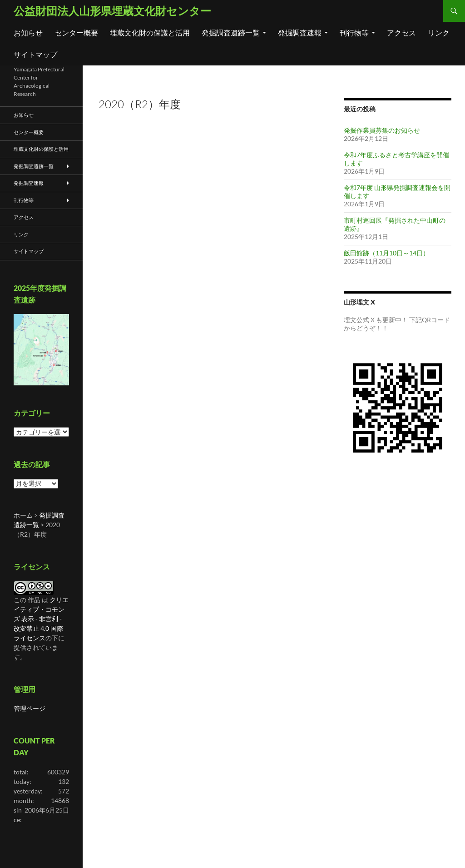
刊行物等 (354, 32)
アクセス (401, 32)
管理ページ (30, 708)
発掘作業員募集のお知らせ (382, 130)
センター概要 (76, 32)
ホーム (23, 515)
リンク (439, 32)
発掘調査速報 (300, 32)
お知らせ (28, 32)
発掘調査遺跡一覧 (231, 32)
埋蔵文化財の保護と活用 (150, 32)
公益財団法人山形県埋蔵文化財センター (112, 11)
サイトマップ (35, 54)
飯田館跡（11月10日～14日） (386, 253)
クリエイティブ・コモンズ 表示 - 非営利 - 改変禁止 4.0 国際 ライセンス (41, 619)
